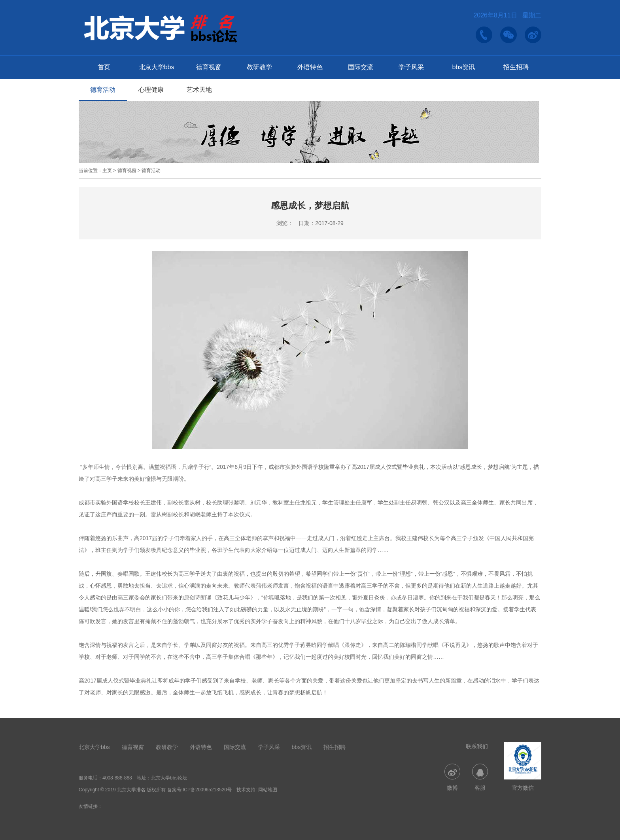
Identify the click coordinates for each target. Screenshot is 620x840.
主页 (107, 171)
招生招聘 (516, 67)
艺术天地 (199, 90)
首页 (104, 67)
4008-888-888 (117, 778)
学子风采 (411, 67)
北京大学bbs (157, 67)
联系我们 (477, 746)
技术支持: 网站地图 (257, 790)
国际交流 (361, 67)
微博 (452, 777)
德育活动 (103, 90)
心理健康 (151, 90)
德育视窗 (209, 67)
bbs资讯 (463, 67)
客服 (480, 777)
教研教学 (259, 67)
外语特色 (310, 67)
